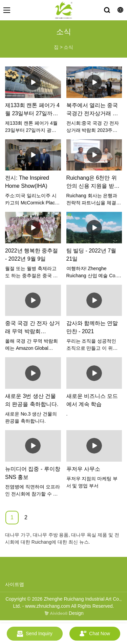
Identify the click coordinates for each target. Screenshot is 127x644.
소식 (68, 47)
